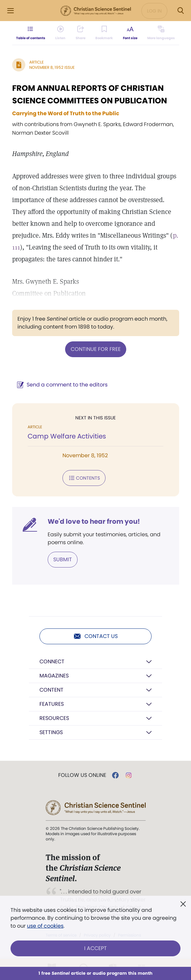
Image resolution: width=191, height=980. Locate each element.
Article (36, 62)
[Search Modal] (180, 11)
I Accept (95, 948)
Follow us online (82, 775)
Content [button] (51, 690)
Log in (154, 11)
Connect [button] (52, 662)
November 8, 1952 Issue (52, 67)
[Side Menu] (11, 11)
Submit (63, 559)
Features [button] (52, 704)
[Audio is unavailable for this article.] (60, 33)
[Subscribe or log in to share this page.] (81, 33)
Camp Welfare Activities (67, 436)
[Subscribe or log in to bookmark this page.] (104, 33)
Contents (84, 478)
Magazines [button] (54, 676)
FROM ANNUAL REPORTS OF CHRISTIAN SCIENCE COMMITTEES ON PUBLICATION (90, 94)
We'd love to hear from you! (94, 521)
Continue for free (96, 349)
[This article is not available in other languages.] (161, 33)
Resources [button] (54, 718)
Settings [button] (51, 732)
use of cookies (45, 926)
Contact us (95, 636)
